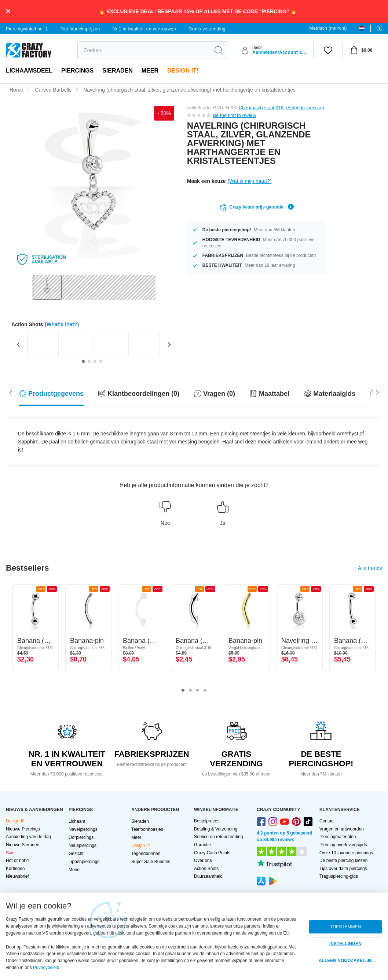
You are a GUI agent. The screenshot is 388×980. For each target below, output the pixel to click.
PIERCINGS (77, 71)
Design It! (183, 71)
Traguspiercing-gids (339, 876)
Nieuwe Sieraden (23, 845)
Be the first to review (234, 115)
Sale (10, 853)
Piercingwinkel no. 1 (27, 29)
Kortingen (15, 869)
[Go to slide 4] (101, 361)
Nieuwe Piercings (23, 829)
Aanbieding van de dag (28, 837)
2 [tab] (190, 690)
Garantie (202, 845)
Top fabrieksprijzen (80, 29)
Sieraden (118, 71)
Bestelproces (207, 821)
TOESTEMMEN (345, 927)
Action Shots (206, 869)
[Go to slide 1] (83, 361)
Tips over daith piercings (343, 869)
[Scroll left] (377, 392)
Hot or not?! (17, 861)
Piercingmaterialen (338, 837)
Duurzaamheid (208, 876)
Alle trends (370, 568)
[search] (144, 50)
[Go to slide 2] (89, 361)
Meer (150, 71)
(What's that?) (62, 324)
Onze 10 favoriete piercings (346, 853)
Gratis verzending (207, 29)
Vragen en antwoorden (342, 829)
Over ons (203, 861)
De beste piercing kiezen (343, 861)
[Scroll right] (11, 392)
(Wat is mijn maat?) (250, 181)
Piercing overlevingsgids (343, 845)
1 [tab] (183, 690)
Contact (327, 821)
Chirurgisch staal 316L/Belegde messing (281, 108)
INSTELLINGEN (345, 944)
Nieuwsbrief (17, 876)
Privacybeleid (46, 968)
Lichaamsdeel (29, 71)
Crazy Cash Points (212, 853)
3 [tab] (198, 690)
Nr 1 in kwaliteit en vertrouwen (144, 29)
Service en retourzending (218, 837)
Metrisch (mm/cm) (328, 28)
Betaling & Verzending (216, 829)
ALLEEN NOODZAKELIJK (345, 961)
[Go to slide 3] (95, 361)
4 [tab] (205, 690)
